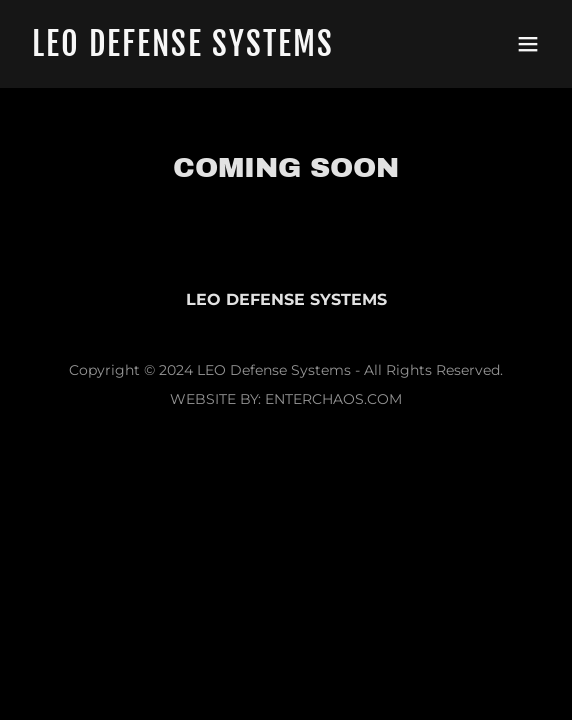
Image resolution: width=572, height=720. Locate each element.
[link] (207, 50)
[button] (528, 44)
